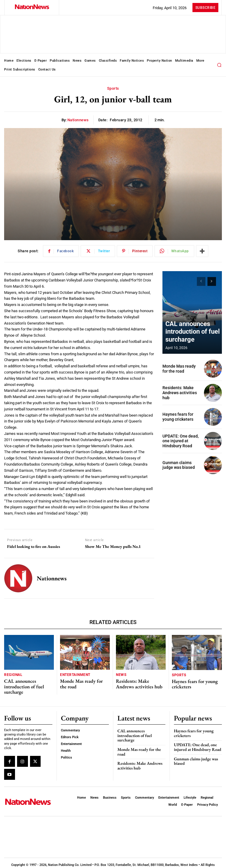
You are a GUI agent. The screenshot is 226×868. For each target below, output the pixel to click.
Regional (13, 675)
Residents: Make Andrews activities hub (182, 393)
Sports (113, 89)
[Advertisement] (192, 510)
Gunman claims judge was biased (181, 465)
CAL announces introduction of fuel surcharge (186, 335)
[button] (219, 65)
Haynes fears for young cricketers (177, 417)
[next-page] (212, 281)
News (121, 675)
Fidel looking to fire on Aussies (34, 547)
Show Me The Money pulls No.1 (113, 547)
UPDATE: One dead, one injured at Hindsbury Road (179, 441)
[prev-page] (201, 281)
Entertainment (74, 675)
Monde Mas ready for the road (82, 682)
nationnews (78, 120)
